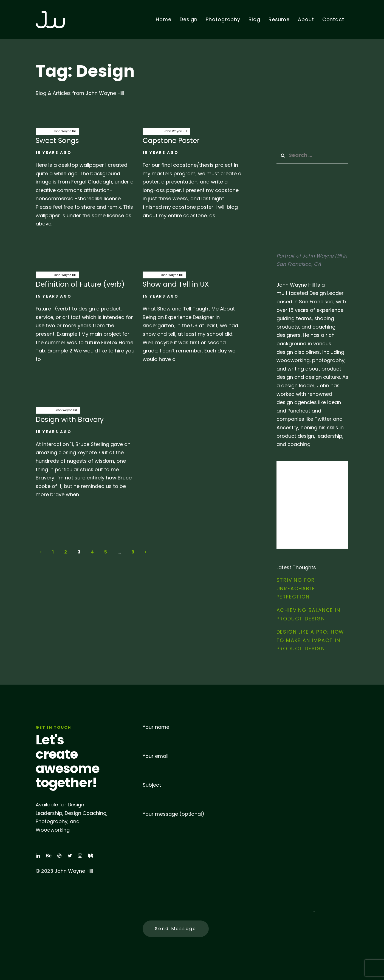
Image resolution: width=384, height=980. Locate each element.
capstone (152, 131)
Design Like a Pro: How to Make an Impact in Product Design (310, 640)
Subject (232, 792)
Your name (232, 734)
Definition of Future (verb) (85, 320)
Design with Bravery (85, 455)
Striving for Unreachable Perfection (296, 588)
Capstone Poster (192, 176)
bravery (44, 410)
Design (43, 131)
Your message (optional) (229, 862)
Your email (232, 763)
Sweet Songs (85, 180)
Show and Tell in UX (192, 320)
